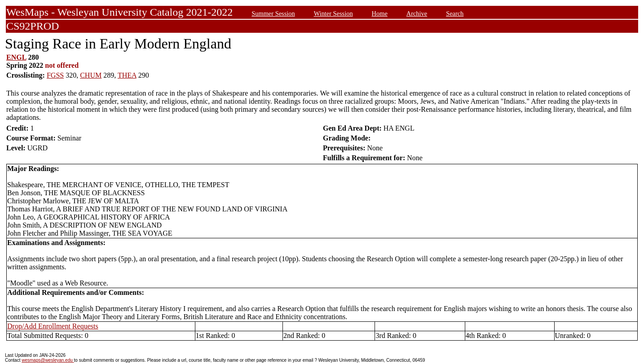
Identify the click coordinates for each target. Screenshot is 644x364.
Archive (417, 13)
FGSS (55, 75)
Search (455, 13)
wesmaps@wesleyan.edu (48, 360)
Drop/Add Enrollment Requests (53, 326)
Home (380, 13)
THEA (127, 75)
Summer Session (273, 13)
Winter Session (333, 13)
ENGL (16, 57)
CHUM (91, 75)
